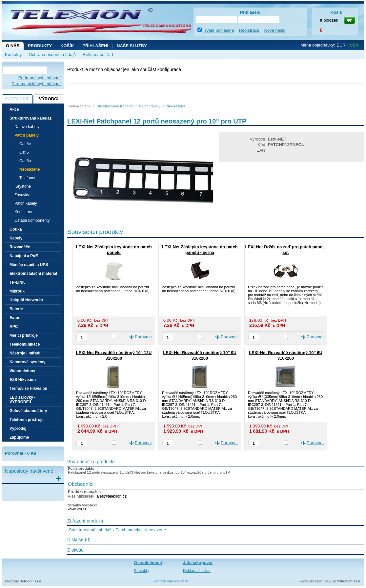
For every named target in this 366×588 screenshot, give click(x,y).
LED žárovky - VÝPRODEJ (22, 400)
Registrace (249, 30)
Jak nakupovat (198, 563)
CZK (354, 45)
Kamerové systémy (27, 362)
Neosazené (30, 169)
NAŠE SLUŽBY (132, 46)
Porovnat (143, 337)
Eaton (15, 318)
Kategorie (17, 99)
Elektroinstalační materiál (33, 274)
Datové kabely (27, 127)
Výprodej (18, 428)
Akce (14, 109)
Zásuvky (22, 195)
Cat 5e (25, 144)
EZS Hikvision (23, 380)
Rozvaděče (20, 247)
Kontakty (13, 55)
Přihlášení (95, 46)
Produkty (40, 46)
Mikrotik (17, 291)
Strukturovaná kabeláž (90, 530)
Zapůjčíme (19, 437)
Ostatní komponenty (32, 220)
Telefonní (27, 178)
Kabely (16, 238)
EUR (341, 45)
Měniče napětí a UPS (29, 265)
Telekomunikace (25, 344)
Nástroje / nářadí (25, 353)
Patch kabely (26, 203)
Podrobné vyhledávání (40, 78)
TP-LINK (17, 282)
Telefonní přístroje (27, 420)
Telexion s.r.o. (31, 581)
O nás (13, 46)
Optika (16, 229)
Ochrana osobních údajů (52, 55)
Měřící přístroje (24, 335)
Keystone (23, 186)
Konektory (23, 212)
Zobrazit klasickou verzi (171, 581)
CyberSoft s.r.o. (349, 581)
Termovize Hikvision (28, 389)
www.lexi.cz (77, 509)
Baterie (16, 309)
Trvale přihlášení (218, 30)
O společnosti (148, 563)
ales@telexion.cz (112, 496)
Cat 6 (24, 152)
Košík (67, 46)
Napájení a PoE (24, 256)
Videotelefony (22, 371)
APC (14, 327)
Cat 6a (25, 161)
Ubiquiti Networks (26, 300)
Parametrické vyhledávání (36, 84)
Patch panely (128, 530)
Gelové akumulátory (28, 411)
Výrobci (49, 99)
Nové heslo (275, 30)
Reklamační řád (98, 55)
